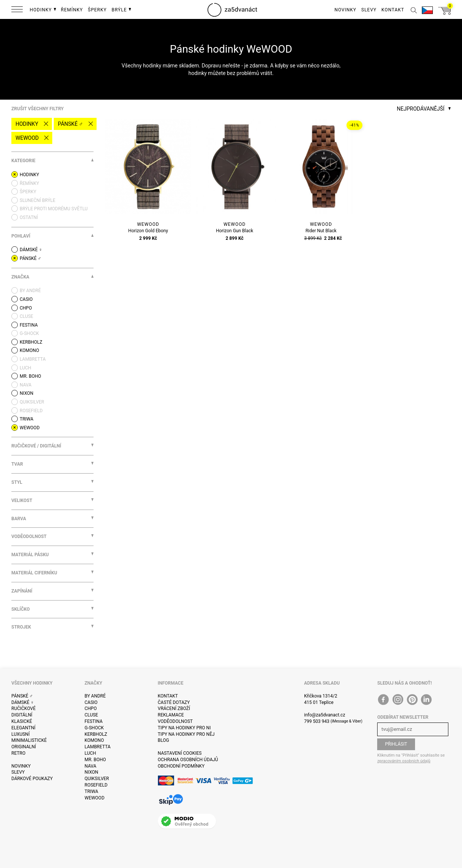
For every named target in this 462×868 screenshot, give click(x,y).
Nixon (91, 772)
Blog (164, 740)
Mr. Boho (95, 760)
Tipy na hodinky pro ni (184, 728)
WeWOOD (27, 138)
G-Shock (94, 728)
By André (95, 696)
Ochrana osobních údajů (188, 760)
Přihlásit (396, 744)
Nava (90, 766)
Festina (94, 721)
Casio (91, 702)
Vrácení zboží (174, 708)
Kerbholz (96, 734)
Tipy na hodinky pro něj (186, 734)
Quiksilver (97, 779)
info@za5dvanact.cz (325, 715)
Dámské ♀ (23, 702)
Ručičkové (23, 708)
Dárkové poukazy (32, 779)
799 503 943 (317, 721)
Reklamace (171, 715)
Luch (90, 753)
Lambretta (97, 747)
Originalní (24, 747)
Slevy (18, 772)
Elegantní (23, 728)
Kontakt (168, 696)
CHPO (91, 708)
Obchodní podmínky (181, 766)
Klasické (22, 721)
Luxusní (20, 734)
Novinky (21, 766)
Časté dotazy (174, 702)
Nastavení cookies (180, 753)
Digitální (22, 715)
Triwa (91, 791)
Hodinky (27, 124)
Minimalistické (29, 740)
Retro (18, 753)
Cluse (91, 715)
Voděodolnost (175, 721)
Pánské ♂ (70, 124)
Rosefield (96, 785)
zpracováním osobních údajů (404, 761)
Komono (94, 740)
